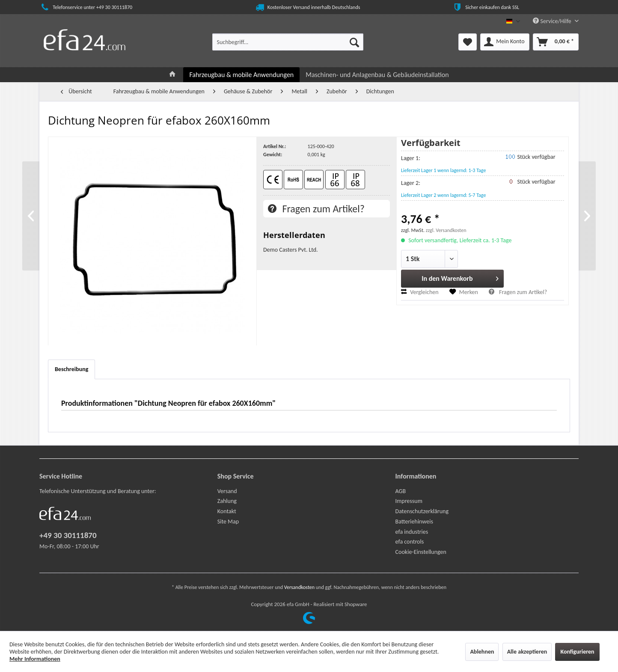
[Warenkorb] (556, 42)
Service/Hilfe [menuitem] (553, 21)
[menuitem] (288, 42)
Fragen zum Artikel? (316, 209)
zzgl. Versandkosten (446, 230)
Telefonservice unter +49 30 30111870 (86, 7)
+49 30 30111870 (68, 535)
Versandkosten (299, 587)
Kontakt (227, 511)
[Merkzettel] (468, 42)
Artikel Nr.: (275, 146)
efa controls (410, 542)
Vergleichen (420, 292)
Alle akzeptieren (527, 652)
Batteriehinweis (414, 522)
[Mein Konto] (505, 42)
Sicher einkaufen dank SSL (486, 7)
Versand (227, 491)
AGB (401, 491)
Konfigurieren (577, 652)
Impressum (409, 501)
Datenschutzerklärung (422, 511)
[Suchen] (354, 42)
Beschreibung (71, 369)
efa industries (412, 532)
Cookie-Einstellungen (421, 552)
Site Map (228, 522)
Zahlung (227, 501)
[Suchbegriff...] (288, 42)
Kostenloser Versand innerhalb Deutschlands (307, 7)
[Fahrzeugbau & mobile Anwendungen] (241, 75)
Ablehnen (482, 652)
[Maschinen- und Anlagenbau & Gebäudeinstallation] (377, 75)
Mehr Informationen (35, 659)
